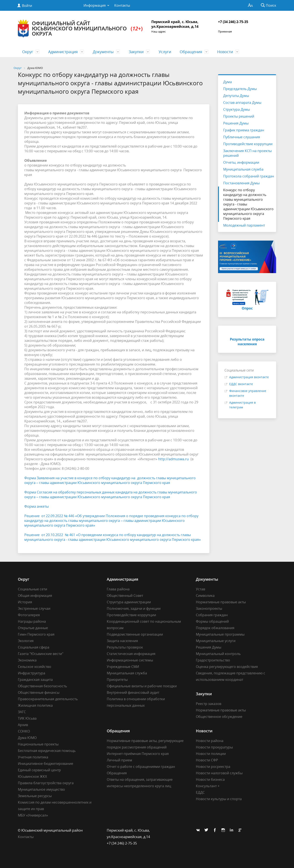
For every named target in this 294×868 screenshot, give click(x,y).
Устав (200, 589)
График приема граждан (244, 130)
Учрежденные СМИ (123, 667)
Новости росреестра (213, 767)
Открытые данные (33, 628)
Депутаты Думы (236, 96)
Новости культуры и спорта (219, 799)
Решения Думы (236, 123)
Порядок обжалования (215, 628)
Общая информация (35, 596)
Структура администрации (129, 602)
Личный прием (119, 760)
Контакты (122, 5)
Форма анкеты (36, 506)
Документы (103, 52)
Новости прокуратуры (214, 747)
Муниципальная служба (243, 169)
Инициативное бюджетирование (46, 764)
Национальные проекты (38, 744)
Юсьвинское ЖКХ (32, 776)
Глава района (118, 589)
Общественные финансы (39, 692)
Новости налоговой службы (219, 773)
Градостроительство (213, 660)
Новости (225, 52)
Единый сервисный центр (39, 770)
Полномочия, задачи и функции (134, 608)
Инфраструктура (32, 673)
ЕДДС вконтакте (241, 384)
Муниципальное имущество (41, 789)
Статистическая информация (131, 654)
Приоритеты (117, 680)
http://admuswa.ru (173, 459)
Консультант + (208, 786)
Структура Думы (237, 109)
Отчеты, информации (241, 162)
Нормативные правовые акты (221, 602)
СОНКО (24, 731)
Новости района (210, 741)
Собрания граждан (212, 615)
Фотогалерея (29, 615)
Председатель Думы (240, 89)
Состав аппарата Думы (242, 103)
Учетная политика (33, 757)
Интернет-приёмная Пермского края (138, 754)
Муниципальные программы (220, 634)
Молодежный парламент (244, 225)
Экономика (27, 660)
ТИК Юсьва (27, 718)
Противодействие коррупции (248, 144)
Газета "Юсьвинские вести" (41, 654)
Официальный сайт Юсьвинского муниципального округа (80, 29)
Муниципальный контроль (218, 654)
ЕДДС (200, 792)
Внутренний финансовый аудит (133, 692)
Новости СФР (207, 760)
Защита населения (122, 641)
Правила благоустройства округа (46, 783)
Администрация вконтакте (249, 377)
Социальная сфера (34, 647)
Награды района (32, 621)
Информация (95, 5)
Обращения (191, 52)
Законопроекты (209, 608)
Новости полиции (211, 754)
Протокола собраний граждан (249, 176)
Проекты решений (239, 116)
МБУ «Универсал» (33, 815)
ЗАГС (22, 712)
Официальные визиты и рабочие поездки (142, 686)
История (25, 602)
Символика (205, 596)
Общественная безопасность (42, 686)
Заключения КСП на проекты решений (247, 153)
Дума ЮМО (27, 738)
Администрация (63, 52)
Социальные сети (32, 589)
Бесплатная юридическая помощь (47, 751)
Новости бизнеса (210, 779)
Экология (26, 641)
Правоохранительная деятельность (48, 699)
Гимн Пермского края (36, 634)
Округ (28, 52)
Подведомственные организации (135, 634)
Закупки (136, 52)
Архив (23, 725)
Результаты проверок (125, 647)
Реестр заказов (209, 704)
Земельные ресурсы (35, 796)
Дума (227, 82)
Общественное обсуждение (219, 717)
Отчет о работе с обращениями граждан (141, 767)
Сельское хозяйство (35, 667)
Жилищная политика (35, 705)
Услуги (165, 52)
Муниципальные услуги (216, 641)
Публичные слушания (242, 137)
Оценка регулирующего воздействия (227, 667)
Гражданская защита (35, 680)
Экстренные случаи (34, 608)
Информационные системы (130, 660)
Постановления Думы (241, 183)
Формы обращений (212, 621)
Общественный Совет (125, 596)
